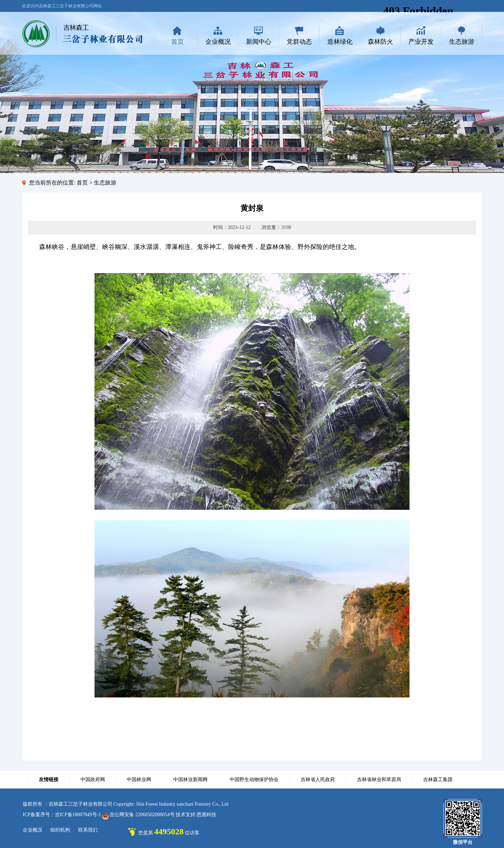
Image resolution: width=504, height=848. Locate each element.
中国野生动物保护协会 (254, 780)
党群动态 (299, 42)
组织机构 (60, 830)
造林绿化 (340, 42)
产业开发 (421, 42)
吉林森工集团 (438, 780)
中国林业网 (139, 780)
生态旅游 (462, 42)
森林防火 (380, 42)
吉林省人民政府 (318, 780)
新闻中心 (259, 42)
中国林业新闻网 (190, 780)
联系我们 (88, 830)
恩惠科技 (206, 815)
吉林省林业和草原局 (379, 780)
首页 (177, 42)
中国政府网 (93, 780)
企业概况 (218, 42)
